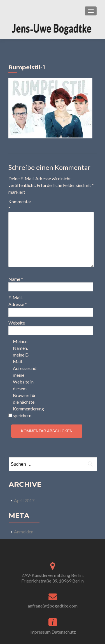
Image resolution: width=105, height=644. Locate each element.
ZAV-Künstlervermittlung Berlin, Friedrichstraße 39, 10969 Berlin (53, 578)
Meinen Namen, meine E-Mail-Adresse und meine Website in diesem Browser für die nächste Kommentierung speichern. (25, 378)
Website (17, 323)
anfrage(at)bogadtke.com (53, 606)
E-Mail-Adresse (18, 301)
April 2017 (24, 500)
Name (16, 279)
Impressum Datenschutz (53, 632)
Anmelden (24, 532)
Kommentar (20, 205)
